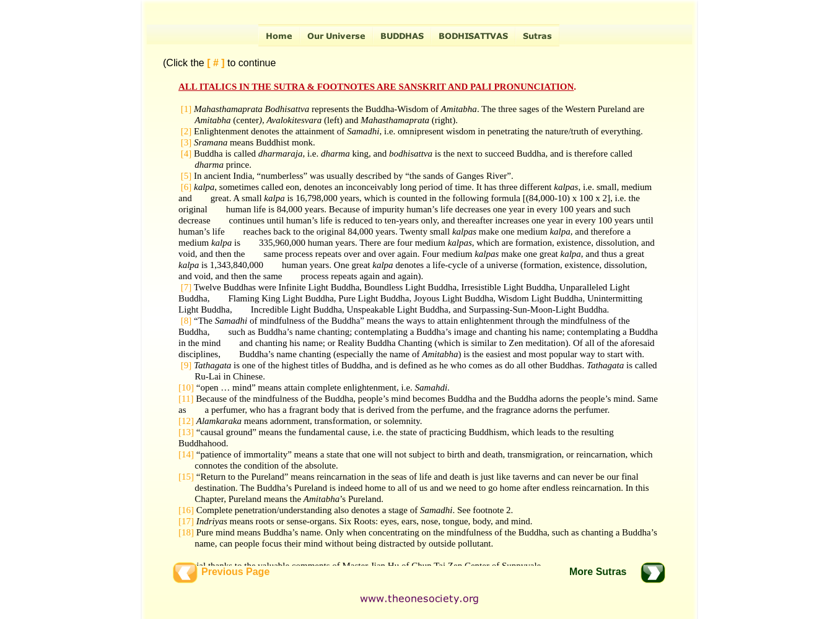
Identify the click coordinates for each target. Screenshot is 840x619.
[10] (186, 387)
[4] (185, 154)
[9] (186, 365)
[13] (186, 432)
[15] (186, 477)
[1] (186, 109)
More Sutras (598, 572)
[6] (185, 187)
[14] (186, 454)
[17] (186, 521)
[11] (186, 399)
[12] (186, 421)
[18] (186, 532)
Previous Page (235, 572)
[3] (186, 142)
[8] (186, 321)
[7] (186, 287)
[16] (186, 510)
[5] (185, 176)
